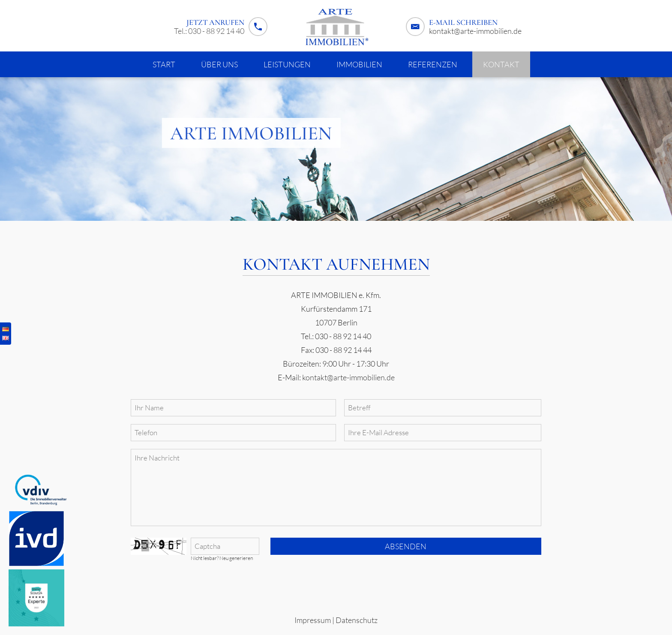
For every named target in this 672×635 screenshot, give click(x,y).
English (6, 338)
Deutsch (6, 329)
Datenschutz (357, 620)
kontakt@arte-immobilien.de (475, 31)
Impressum (313, 620)
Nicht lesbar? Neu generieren (222, 558)
